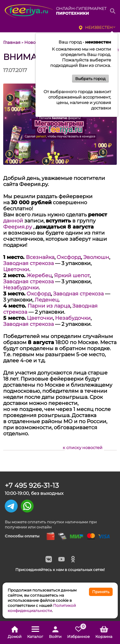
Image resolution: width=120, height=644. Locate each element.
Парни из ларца (49, 306)
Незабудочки (21, 288)
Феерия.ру (18, 227)
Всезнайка (40, 257)
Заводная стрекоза (28, 263)
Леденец (47, 300)
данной (13, 221)
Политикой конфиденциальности (42, 608)
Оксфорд (69, 257)
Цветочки (16, 269)
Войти (55, 632)
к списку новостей (83, 447)
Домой (15, 632)
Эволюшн (96, 257)
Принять (101, 592)
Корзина (104, 632)
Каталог (35, 632)
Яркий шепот (72, 275)
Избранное (78, 632)
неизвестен (99, 27)
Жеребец (39, 275)
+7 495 (32, 485)
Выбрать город (90, 79)
